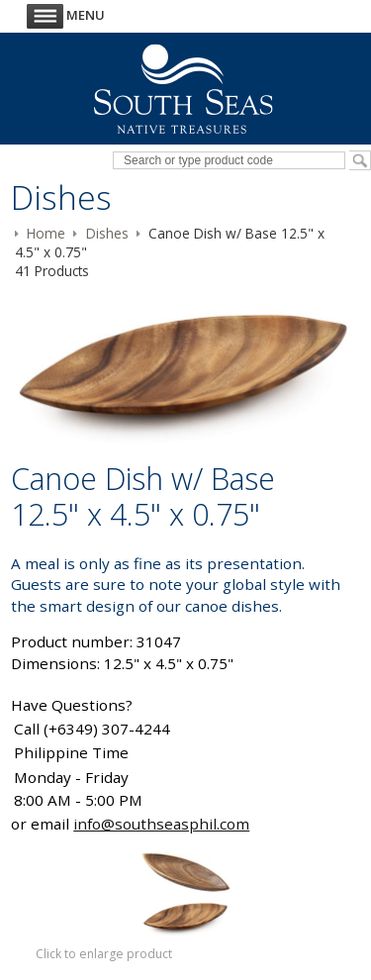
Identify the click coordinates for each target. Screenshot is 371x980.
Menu (66, 15)
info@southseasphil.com (161, 824)
